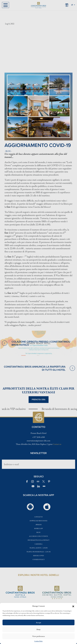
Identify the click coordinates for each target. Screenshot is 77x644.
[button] (73, 606)
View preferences (38, 636)
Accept (38, 622)
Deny (38, 629)
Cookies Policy (38, 641)
